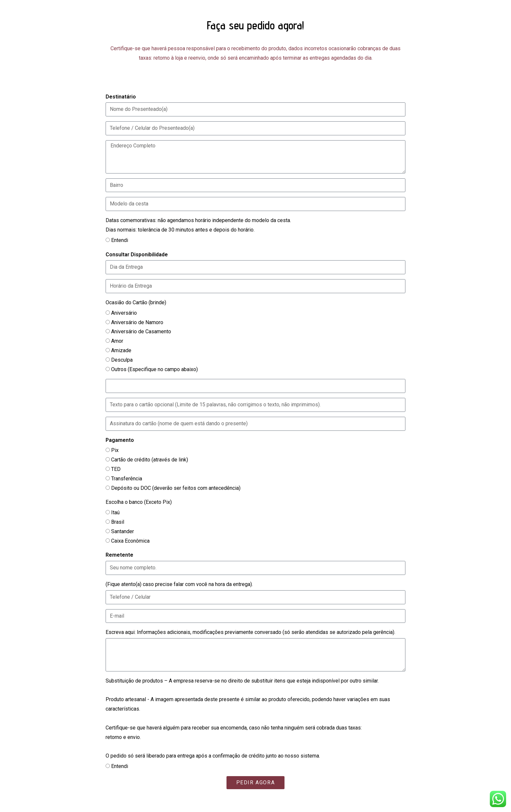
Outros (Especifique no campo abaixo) (154, 369)
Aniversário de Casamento (141, 331)
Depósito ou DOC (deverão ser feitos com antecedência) (176, 488)
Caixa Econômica (130, 541)
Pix (115, 450)
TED (116, 469)
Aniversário (124, 313)
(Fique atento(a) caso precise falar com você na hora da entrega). (179, 584)
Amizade (121, 350)
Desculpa (122, 360)
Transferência (127, 479)
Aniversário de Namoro (137, 322)
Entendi (120, 240)
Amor (117, 341)
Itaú (115, 512)
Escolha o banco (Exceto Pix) (139, 502)
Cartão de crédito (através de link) (150, 460)
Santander (123, 531)
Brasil (118, 522)
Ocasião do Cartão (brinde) (136, 302)
